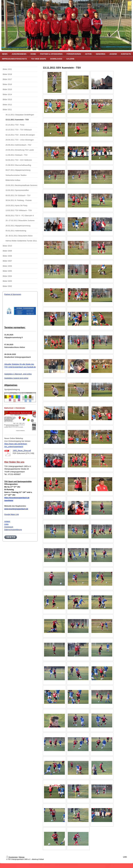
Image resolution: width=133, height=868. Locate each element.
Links (6, 524)
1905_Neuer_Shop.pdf (22, 451)
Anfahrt (7, 521)
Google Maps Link (12, 514)
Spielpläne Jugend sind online (16, 378)
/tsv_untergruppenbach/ (14, 447)
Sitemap (22, 857)
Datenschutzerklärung (13, 530)
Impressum (9, 527)
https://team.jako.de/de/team (16, 444)
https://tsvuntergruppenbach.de (17, 498)
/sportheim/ (9, 500)
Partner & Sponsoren (13, 294)
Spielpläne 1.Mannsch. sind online (18, 374)
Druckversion (12, 857)
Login (125, 857)
